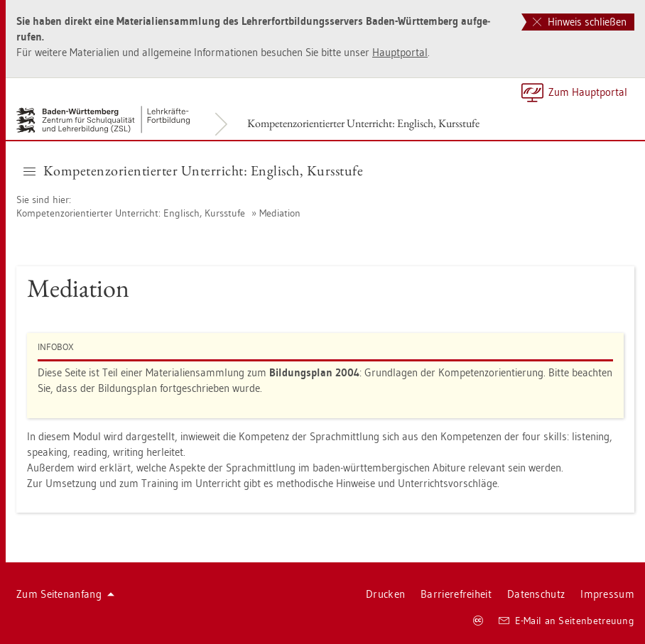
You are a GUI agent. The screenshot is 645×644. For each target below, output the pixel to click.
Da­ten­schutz (536, 594)
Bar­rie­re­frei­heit (456, 594)
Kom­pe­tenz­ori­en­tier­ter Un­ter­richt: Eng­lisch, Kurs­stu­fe (363, 123)
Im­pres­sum (607, 594)
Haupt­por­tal (400, 52)
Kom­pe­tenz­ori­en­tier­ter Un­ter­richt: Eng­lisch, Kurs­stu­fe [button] (193, 170)
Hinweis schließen (580, 22)
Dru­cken (385, 594)
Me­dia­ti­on (280, 213)
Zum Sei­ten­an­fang (65, 594)
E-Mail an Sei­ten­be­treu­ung (567, 621)
